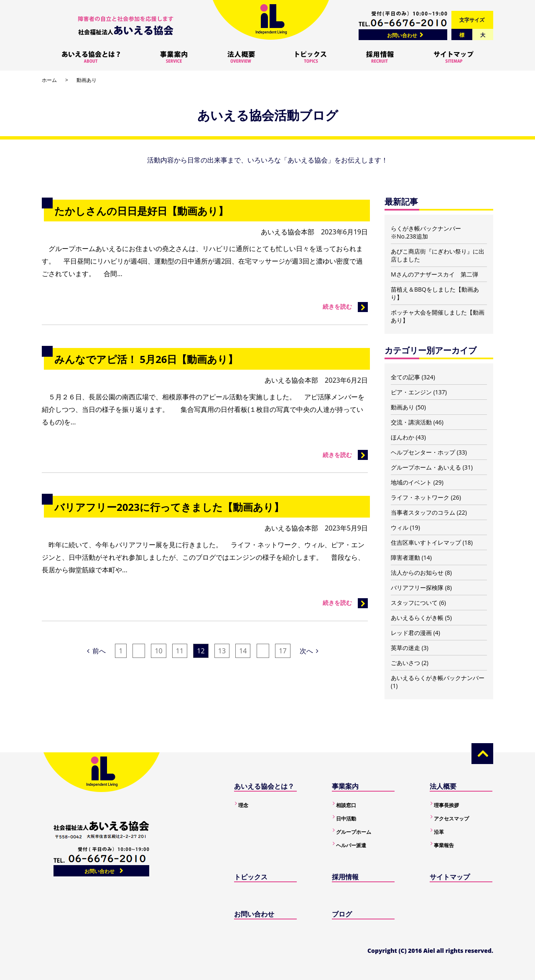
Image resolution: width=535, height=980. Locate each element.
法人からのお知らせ (417, 573)
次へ (309, 651)
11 (180, 651)
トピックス (251, 877)
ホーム (49, 80)
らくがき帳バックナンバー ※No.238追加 (426, 232)
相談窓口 (346, 805)
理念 (243, 805)
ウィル (400, 527)
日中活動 (346, 819)
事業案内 (345, 786)
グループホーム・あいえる (426, 467)
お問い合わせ (402, 35)
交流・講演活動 (411, 422)
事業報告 (444, 845)
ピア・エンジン (411, 392)
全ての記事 (405, 377)
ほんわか (403, 437)
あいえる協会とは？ (264, 786)
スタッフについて (414, 603)
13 (222, 651)
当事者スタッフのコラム (423, 512)
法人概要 (443, 786)
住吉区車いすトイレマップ (426, 542)
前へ (96, 651)
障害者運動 (405, 557)
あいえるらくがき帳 (417, 618)
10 (158, 651)
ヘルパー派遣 (351, 845)
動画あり (403, 407)
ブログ (342, 914)
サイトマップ (450, 877)
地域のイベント (411, 482)
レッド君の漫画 (411, 633)
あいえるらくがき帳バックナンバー (438, 678)
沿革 (439, 832)
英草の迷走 (405, 648)
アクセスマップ (451, 819)
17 (283, 651)
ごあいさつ (405, 663)
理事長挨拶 (446, 805)
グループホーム (354, 832)
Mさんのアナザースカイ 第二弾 (434, 274)
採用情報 (345, 877)
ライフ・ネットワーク (420, 497)
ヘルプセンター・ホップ (423, 452)
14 (243, 651)
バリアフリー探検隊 (417, 588)
